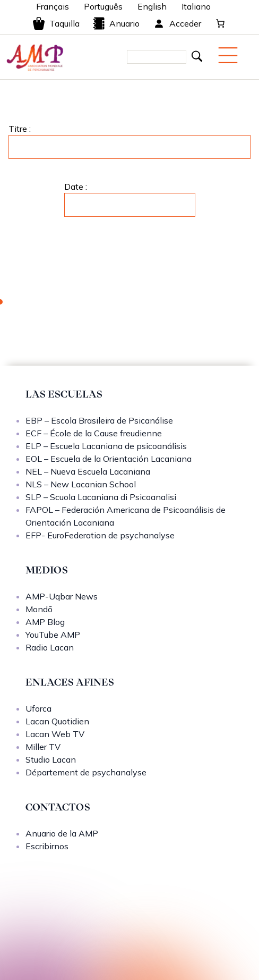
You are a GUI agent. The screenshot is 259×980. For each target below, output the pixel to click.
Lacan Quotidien (57, 721)
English (152, 6)
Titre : (20, 129)
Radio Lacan (50, 647)
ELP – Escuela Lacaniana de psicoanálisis (106, 446)
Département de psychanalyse (86, 772)
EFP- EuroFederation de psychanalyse (100, 535)
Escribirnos (47, 846)
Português (103, 6)
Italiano (196, 6)
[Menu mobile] (228, 55)
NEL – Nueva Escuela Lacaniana (88, 471)
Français (53, 6)
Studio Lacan (51, 759)
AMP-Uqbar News (62, 596)
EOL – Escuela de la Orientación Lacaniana (109, 459)
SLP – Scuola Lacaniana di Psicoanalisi (101, 497)
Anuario (116, 23)
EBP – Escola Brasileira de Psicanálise (99, 420)
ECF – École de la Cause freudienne (94, 433)
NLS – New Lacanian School (81, 484)
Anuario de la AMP (62, 833)
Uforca (38, 708)
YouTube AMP (53, 635)
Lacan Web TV (55, 734)
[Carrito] (220, 23)
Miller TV (43, 747)
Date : (76, 187)
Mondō (39, 609)
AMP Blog (45, 622)
